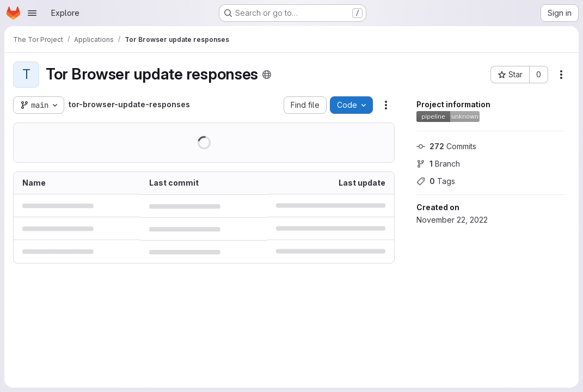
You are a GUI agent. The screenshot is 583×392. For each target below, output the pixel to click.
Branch (438, 164)
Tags (436, 181)
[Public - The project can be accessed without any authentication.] (267, 75)
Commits (446, 146)
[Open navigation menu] (32, 13)
